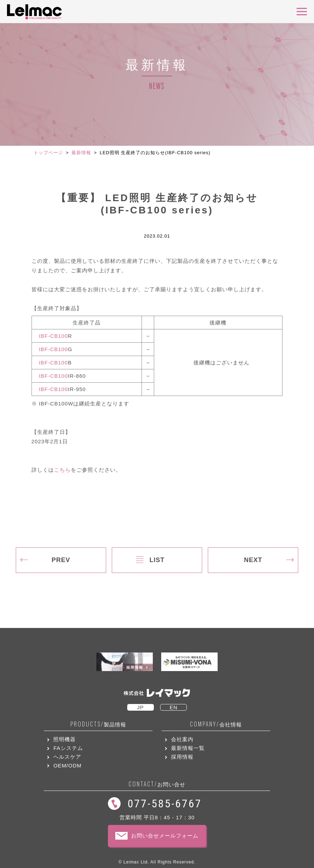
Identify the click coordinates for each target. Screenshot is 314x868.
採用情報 (182, 757)
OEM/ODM (67, 766)
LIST (157, 560)
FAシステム (68, 748)
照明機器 (64, 739)
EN (174, 707)
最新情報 (81, 153)
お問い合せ (157, 784)
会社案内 (182, 739)
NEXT (253, 560)
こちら (62, 470)
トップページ (48, 153)
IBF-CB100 (53, 336)
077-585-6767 (165, 804)
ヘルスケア (67, 757)
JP (141, 707)
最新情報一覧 (188, 748)
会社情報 (216, 724)
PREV (61, 560)
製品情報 (98, 724)
